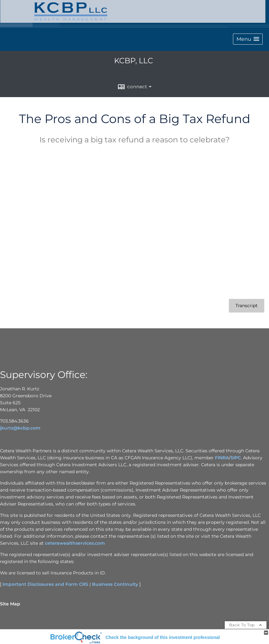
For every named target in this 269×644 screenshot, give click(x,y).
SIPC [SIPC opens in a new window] (236, 458)
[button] (248, 39)
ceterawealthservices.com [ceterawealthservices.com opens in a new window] (75, 543)
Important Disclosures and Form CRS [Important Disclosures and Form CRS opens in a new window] (45, 584)
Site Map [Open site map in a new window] (10, 604)
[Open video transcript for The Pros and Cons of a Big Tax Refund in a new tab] (247, 306)
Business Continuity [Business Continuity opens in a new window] (115, 584)
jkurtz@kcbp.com (20, 428)
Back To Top (246, 625)
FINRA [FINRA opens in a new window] (222, 458)
